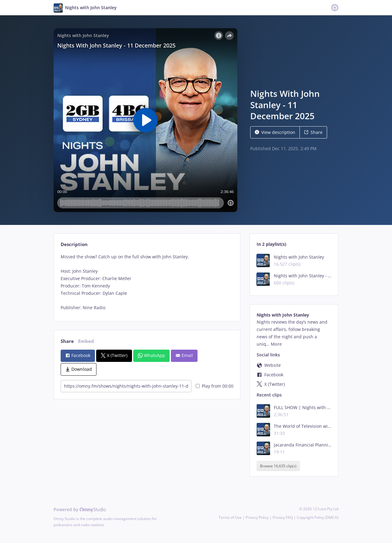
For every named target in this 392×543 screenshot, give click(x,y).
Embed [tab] (86, 341)
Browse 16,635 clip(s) (278, 466)
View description (275, 132)
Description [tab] (74, 244)
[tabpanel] (147, 282)
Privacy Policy (257, 517)
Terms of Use (230, 517)
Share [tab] (67, 341)
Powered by (80, 509)
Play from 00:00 (215, 386)
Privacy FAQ (283, 517)
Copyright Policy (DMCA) (318, 517)
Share (313, 132)
